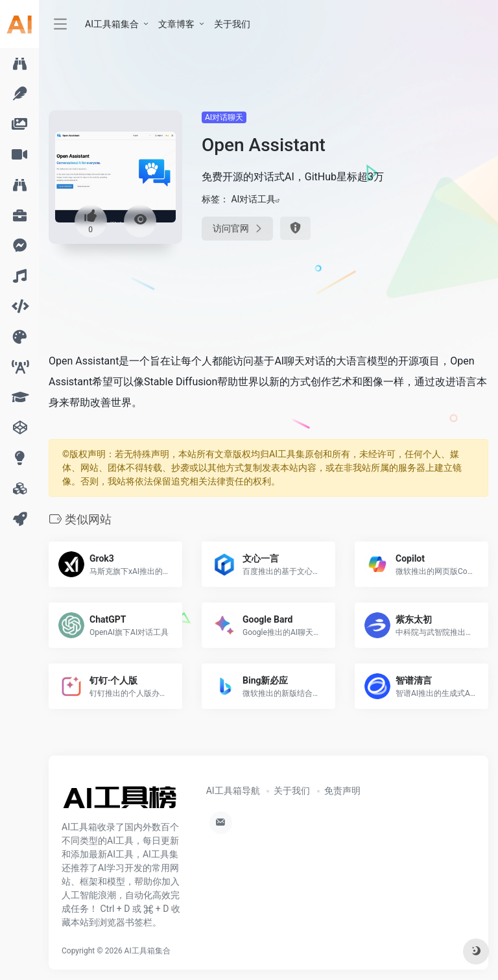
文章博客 (176, 24)
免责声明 (342, 791)
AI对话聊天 (224, 117)
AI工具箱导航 (233, 791)
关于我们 (232, 24)
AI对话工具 (253, 199)
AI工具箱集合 (112, 24)
